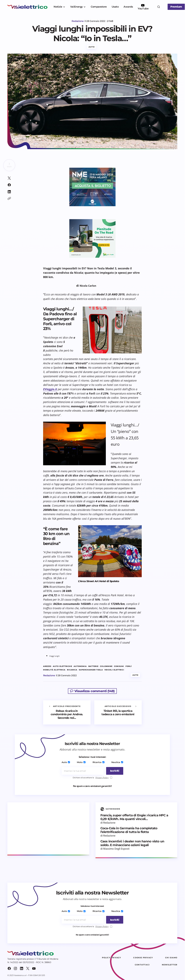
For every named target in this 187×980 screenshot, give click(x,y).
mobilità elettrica (54, 670)
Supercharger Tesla (91, 670)
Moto (81, 762)
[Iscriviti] (114, 771)
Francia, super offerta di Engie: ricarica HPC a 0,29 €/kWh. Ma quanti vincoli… (134, 817)
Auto (91, 47)
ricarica (72, 670)
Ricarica (98, 762)
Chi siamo (171, 958)
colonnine (106, 667)
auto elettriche (62, 667)
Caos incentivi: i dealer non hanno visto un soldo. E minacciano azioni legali (132, 843)
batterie (93, 667)
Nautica (116, 762)
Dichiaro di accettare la (92, 778)
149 (111, 21)
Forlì (129, 667)
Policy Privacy (112, 958)
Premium (176, 7)
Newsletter (170, 965)
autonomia (80, 667)
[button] (159, 7)
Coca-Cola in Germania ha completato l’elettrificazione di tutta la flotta (129, 830)
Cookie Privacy (143, 958)
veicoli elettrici (114, 670)
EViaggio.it (50, 389)
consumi (119, 667)
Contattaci (142, 965)
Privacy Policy (102, 778)
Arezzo (47, 667)
